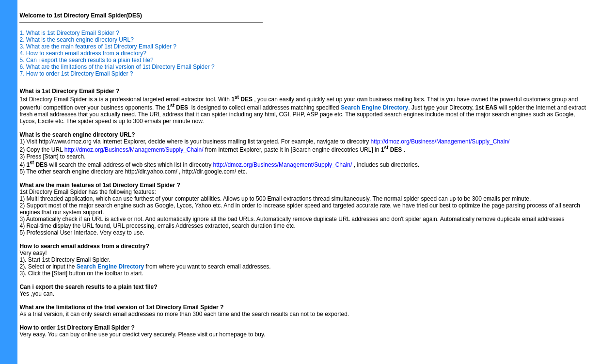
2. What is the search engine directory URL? (76, 40)
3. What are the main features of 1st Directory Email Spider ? (98, 47)
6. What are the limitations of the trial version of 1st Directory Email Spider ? (117, 67)
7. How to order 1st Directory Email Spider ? (76, 74)
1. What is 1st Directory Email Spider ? (69, 33)
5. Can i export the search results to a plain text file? (86, 60)
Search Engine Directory (374, 108)
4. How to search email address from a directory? (83, 53)
